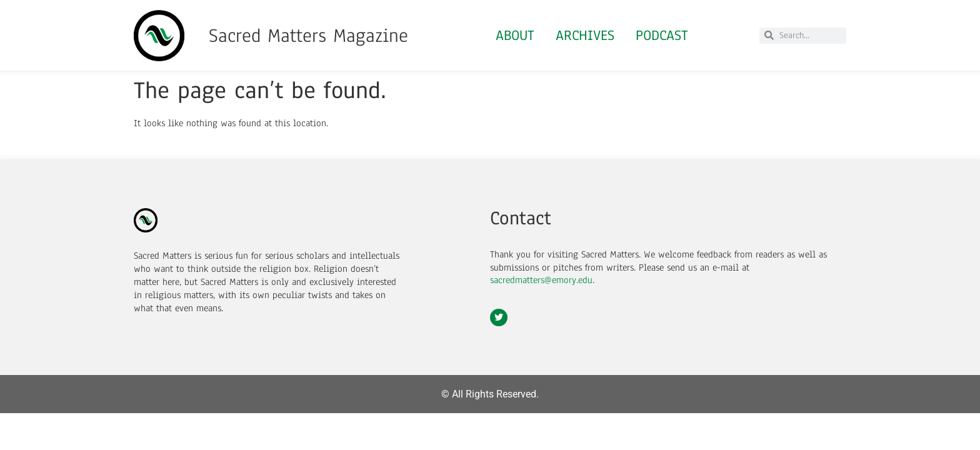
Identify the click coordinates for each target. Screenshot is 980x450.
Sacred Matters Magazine (308, 36)
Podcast (662, 35)
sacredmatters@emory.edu (541, 280)
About (515, 35)
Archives (585, 35)
